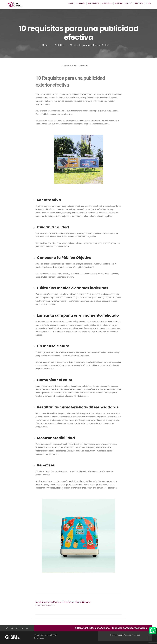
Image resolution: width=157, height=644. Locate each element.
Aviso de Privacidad (132, 635)
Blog (149, 3)
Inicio (71, 3)
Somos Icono (93, 3)
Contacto (139, 3)
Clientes (119, 3)
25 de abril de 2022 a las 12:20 (45, 605)
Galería (129, 3)
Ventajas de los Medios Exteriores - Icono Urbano (63, 602)
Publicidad (59, 45)
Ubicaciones (107, 3)
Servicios (80, 3)
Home (45, 45)
